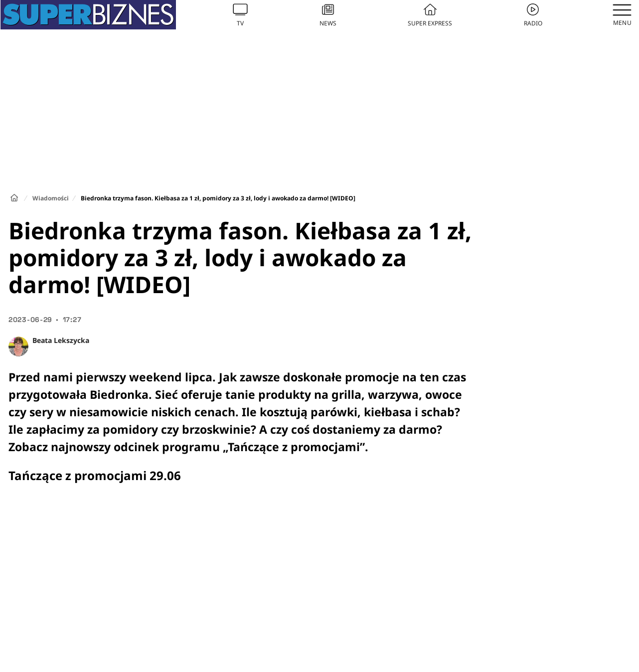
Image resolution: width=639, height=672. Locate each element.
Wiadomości (51, 198)
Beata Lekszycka (61, 340)
